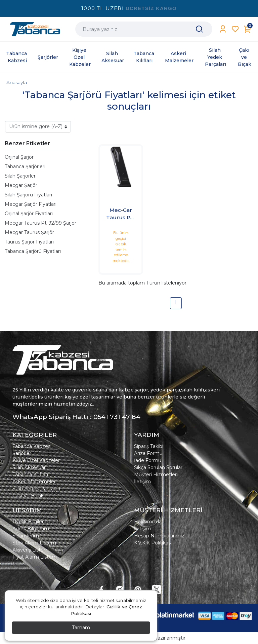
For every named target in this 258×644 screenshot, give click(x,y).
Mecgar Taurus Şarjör (29, 232)
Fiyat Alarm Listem (35, 557)
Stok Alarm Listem (34, 543)
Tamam (81, 628)
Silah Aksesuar (29, 467)
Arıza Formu (148, 453)
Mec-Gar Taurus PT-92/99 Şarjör (121, 214)
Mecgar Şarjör (21, 185)
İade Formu (148, 460)
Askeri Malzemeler (34, 482)
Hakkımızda (148, 522)
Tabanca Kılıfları (30, 475)
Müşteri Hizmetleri (156, 475)
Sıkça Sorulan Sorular (158, 467)
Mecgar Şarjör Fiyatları (31, 204)
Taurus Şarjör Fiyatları (29, 242)
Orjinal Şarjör (19, 157)
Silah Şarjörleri (21, 176)
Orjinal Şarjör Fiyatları (29, 214)
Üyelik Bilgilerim (31, 522)
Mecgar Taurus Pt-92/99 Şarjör (40, 223)
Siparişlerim (26, 536)
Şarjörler (22, 453)
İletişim (142, 482)
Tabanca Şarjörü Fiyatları (33, 251)
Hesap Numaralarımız (159, 536)
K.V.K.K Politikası (153, 543)
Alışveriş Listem (31, 550)
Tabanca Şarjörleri (25, 166)
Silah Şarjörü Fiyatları (28, 195)
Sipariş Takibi (149, 446)
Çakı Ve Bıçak (28, 496)
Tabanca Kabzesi (32, 446)
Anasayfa (17, 82)
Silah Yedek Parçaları (36, 489)
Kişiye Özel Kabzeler (36, 460)
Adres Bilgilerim (31, 529)
